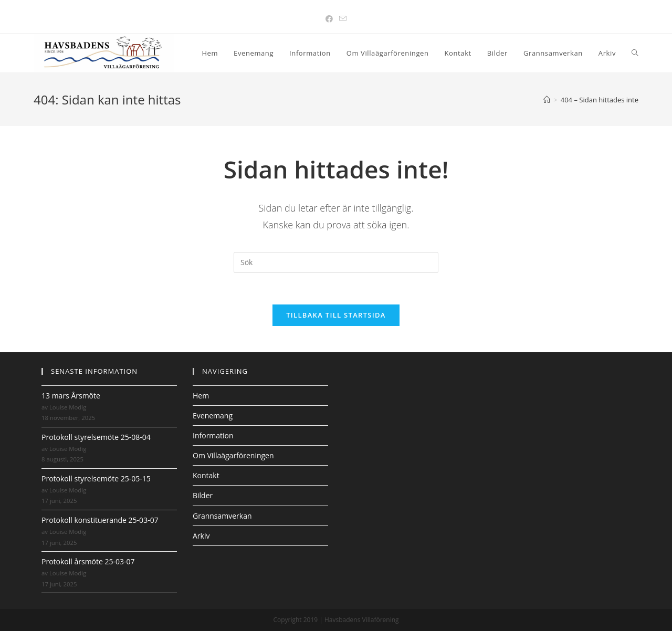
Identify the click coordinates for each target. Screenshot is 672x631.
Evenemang (213, 416)
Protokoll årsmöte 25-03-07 (88, 561)
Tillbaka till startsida (336, 315)
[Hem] (547, 100)
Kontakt (206, 475)
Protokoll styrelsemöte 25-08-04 (96, 437)
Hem (201, 396)
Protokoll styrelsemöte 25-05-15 (96, 478)
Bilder (203, 495)
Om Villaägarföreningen (233, 455)
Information (213, 435)
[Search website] (635, 53)
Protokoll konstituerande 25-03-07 (100, 520)
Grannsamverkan (222, 516)
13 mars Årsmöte (71, 396)
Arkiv (201, 536)
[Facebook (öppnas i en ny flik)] (329, 19)
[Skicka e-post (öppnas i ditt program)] (343, 19)
